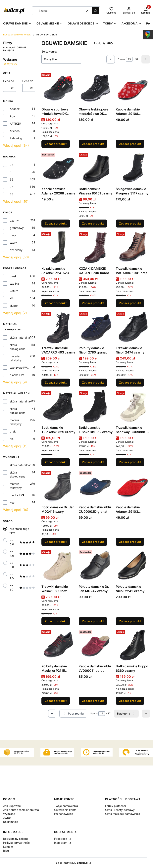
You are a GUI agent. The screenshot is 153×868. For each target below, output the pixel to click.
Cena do (28, 81)
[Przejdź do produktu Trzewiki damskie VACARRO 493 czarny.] (58, 327)
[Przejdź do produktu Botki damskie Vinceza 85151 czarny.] (96, 168)
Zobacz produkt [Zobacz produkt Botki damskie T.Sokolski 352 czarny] (93, 462)
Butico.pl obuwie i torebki (17, 35)
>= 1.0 (22, 588)
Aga (12, 116)
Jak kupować (12, 806)
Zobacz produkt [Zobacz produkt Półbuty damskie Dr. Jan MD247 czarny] (93, 621)
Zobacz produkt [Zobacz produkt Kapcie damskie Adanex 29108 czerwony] (130, 144)
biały (13, 235)
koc (12, 502)
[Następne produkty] (126, 714)
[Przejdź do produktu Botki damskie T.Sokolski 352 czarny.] (96, 407)
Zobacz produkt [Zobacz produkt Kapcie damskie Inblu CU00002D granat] (93, 541)
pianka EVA (17, 375)
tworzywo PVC (19, 368)
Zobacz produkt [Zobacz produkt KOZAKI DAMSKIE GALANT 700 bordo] (93, 303)
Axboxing (16, 138)
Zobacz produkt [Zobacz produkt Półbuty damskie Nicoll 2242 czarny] (130, 621)
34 (12, 165)
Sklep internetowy (72, 863)
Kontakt (8, 847)
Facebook (61, 839)
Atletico (15, 131)
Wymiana (9, 814)
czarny (14, 220)
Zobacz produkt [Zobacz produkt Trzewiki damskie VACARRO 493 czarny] (56, 382)
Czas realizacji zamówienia (123, 814)
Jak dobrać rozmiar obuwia (21, 810)
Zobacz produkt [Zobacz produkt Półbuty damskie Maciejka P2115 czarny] (56, 701)
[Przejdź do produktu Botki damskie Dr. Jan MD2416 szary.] (58, 486)
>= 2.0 (22, 576)
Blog (6, 851)
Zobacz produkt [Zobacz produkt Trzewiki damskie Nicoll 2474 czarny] (130, 382)
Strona (122, 59)
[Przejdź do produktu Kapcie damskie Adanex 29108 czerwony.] (133, 88)
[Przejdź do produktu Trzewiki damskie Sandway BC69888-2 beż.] (133, 407)
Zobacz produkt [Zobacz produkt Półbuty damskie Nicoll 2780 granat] (93, 382)
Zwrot (7, 818)
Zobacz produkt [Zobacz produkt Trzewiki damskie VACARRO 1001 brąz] (130, 303)
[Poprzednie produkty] (73, 714)
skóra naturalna (20, 337)
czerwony (16, 250)
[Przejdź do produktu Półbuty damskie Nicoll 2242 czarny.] (133, 566)
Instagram (61, 843)
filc (12, 439)
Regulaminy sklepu (15, 839)
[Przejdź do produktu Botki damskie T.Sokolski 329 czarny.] (58, 407)
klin (12, 298)
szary (13, 243)
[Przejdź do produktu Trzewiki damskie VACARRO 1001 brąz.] (133, 248)
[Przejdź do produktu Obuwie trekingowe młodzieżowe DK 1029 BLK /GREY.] (96, 88)
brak (13, 431)
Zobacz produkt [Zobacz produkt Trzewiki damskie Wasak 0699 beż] (56, 621)
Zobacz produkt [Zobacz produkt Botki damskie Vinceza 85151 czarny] (93, 223)
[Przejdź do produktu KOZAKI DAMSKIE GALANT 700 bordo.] (96, 248)
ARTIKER (15, 124)
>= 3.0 (22, 565)
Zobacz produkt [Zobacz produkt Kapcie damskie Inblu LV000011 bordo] (93, 701)
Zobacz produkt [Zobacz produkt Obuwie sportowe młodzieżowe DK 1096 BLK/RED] (56, 144)
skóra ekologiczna (18, 347)
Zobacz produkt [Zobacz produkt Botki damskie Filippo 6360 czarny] (130, 701)
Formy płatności (115, 806)
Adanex (15, 109)
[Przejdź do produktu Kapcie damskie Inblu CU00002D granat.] (96, 486)
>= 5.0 (22, 542)
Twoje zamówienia (66, 806)
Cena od (9, 81)
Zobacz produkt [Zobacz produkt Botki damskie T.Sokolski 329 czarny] (56, 462)
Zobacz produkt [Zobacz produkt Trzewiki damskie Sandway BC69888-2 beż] (130, 462)
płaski (14, 276)
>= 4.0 (22, 554)
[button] (95, 11)
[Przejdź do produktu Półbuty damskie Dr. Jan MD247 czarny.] (96, 566)
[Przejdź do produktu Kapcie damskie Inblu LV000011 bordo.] (96, 645)
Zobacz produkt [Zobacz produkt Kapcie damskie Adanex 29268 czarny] (56, 223)
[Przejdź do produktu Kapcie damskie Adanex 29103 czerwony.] (133, 486)
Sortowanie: (49, 51)
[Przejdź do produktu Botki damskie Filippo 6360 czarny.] (133, 645)
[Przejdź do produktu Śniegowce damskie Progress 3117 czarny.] (133, 168)
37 (11, 187)
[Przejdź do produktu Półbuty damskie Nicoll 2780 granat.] (96, 327)
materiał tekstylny (16, 358)
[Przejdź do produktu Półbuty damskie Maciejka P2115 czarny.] (58, 645)
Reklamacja (11, 822)
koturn (14, 291)
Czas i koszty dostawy (120, 810)
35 (12, 172)
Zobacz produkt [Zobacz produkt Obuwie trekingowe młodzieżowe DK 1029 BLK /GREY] (93, 144)
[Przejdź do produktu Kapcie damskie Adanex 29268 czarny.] (58, 168)
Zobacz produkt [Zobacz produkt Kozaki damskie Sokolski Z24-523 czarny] (56, 303)
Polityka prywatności (17, 843)
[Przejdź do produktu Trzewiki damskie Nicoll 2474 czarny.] (133, 327)
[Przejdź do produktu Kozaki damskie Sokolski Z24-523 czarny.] (58, 248)
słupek (14, 306)
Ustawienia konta (65, 810)
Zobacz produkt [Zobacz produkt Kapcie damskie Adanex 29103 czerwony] (130, 541)
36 (12, 179)
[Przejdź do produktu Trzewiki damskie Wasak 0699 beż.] (58, 566)
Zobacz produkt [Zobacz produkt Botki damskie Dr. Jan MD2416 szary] (56, 541)
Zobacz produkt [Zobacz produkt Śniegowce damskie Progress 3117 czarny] (130, 223)
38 (12, 194)
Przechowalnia (64, 814)
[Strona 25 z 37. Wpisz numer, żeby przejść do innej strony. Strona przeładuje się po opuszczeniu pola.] (129, 59)
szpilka (14, 284)
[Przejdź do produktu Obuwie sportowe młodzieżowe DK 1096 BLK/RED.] (58, 88)
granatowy (17, 228)
